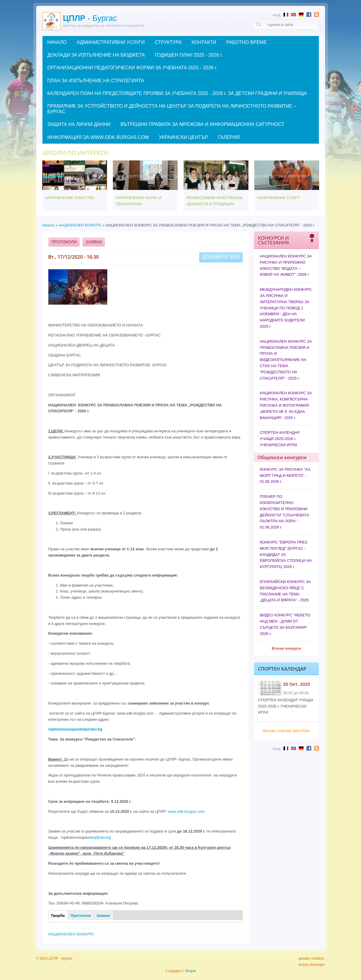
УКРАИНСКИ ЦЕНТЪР (183, 137)
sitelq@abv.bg (99, 837)
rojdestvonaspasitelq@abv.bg (75, 729)
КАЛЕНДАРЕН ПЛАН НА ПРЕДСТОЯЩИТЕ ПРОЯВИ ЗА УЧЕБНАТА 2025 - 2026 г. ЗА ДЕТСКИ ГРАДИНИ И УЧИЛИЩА (177, 93)
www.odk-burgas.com (186, 811)
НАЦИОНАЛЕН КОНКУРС (80, 225)
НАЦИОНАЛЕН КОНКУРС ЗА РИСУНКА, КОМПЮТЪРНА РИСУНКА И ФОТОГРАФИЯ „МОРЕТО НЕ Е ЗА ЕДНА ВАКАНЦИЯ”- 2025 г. (286, 405)
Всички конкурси (286, 648)
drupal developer (312, 965)
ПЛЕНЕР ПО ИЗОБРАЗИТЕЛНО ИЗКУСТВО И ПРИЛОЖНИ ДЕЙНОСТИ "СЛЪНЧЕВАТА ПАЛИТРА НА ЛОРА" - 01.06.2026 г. (285, 512)
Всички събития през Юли (286, 731)
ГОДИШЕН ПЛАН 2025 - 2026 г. (189, 55)
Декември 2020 (221, 257)
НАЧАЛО (57, 42)
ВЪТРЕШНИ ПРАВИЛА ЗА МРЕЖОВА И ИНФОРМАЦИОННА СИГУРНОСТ (202, 124)
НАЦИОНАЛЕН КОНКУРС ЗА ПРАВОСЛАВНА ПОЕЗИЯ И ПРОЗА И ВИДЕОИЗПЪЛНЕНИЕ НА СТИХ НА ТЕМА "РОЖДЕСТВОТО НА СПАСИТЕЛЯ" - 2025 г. (286, 360)
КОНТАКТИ (204, 42)
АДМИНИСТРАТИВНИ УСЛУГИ (111, 42)
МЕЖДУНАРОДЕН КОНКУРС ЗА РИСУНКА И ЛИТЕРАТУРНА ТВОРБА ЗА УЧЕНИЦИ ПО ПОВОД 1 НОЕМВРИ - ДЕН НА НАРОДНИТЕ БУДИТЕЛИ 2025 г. (286, 308)
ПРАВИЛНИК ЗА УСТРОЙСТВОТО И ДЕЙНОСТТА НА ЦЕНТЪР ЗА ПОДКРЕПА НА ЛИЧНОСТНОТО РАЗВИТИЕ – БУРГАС (172, 109)
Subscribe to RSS (317, 14)
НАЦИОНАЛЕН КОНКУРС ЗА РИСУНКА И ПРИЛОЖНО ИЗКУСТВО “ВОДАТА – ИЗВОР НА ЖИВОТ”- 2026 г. (286, 265)
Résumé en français (286, 14)
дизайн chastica (311, 958)
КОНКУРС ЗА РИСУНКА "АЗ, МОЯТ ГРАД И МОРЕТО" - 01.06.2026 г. (286, 476)
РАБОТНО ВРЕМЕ (247, 42)
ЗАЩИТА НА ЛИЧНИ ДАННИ (79, 124)
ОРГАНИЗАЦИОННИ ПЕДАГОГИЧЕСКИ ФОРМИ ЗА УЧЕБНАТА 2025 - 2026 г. (132, 68)
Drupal (191, 971)
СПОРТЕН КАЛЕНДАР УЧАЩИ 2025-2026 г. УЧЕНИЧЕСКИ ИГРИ (280, 439)
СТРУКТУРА (168, 42)
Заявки (94, 242)
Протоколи (64, 242)
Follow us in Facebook (309, 14)
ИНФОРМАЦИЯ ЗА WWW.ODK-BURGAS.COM (98, 137)
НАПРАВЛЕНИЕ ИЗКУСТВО (70, 198)
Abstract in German (301, 14)
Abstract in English (294, 14)
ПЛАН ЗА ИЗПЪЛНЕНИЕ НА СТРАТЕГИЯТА (96, 81)
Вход (277, 15)
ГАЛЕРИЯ (229, 137)
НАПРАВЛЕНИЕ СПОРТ (279, 198)
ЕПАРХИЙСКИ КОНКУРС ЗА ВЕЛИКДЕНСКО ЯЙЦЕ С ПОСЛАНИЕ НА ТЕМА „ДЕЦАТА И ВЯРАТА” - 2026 (285, 591)
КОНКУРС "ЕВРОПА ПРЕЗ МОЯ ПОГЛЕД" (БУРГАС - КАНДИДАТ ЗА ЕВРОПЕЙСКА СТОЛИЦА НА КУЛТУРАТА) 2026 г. (286, 554)
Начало (49, 225)
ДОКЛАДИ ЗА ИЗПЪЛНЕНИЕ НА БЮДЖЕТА (96, 55)
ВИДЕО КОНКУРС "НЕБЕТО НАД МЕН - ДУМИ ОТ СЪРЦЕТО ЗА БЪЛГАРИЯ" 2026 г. (285, 624)
